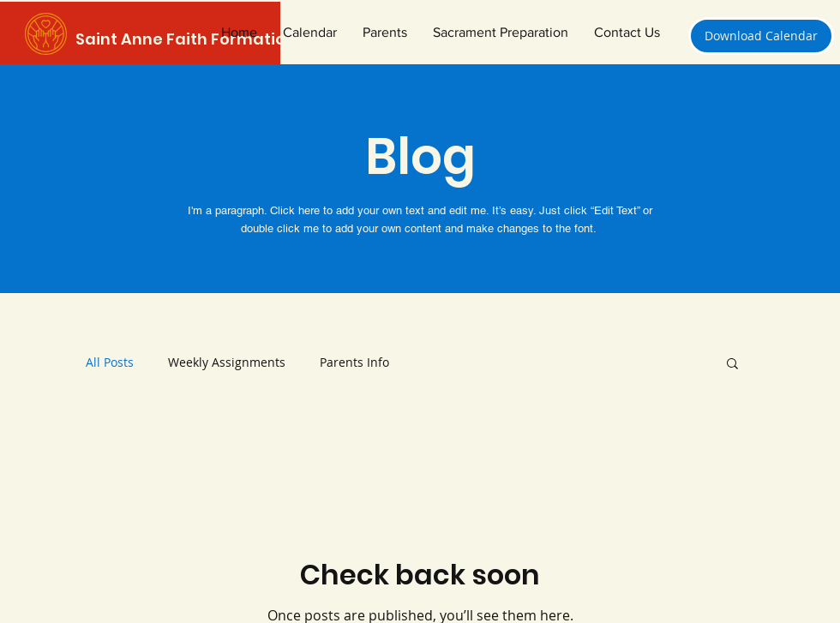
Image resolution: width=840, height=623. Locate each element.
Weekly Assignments (227, 362)
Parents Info (354, 362)
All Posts (110, 362)
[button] (501, 33)
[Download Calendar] (761, 36)
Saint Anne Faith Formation (186, 39)
